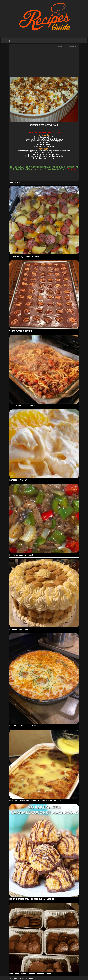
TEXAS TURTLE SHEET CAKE (22, 331)
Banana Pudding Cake (19, 629)
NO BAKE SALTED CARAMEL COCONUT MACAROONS (32, 899)
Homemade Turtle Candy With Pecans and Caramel (31, 974)
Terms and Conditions (14, 978)
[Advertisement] (44, 63)
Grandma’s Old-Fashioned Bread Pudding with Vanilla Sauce (36, 800)
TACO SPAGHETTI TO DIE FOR (22, 406)
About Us (31, 978)
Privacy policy (24, 978)
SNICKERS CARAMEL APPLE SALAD (44, 125)
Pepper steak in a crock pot (21, 555)
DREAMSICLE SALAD (18, 480)
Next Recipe (73, 46)
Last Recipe (61, 46)
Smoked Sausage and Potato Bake (24, 256)
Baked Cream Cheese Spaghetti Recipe (26, 726)
